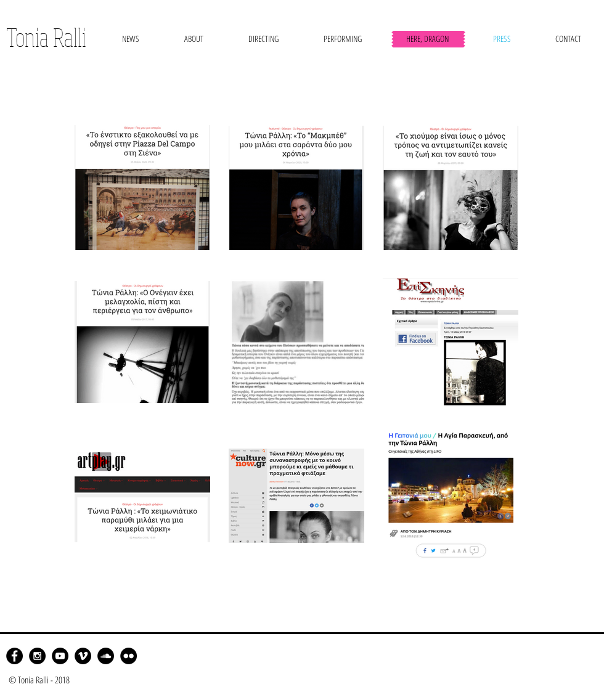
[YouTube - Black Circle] (60, 656)
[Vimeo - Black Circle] (83, 656)
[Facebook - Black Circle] (14, 656)
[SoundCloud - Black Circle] (106, 656)
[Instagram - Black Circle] (37, 656)
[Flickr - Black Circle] (129, 656)
